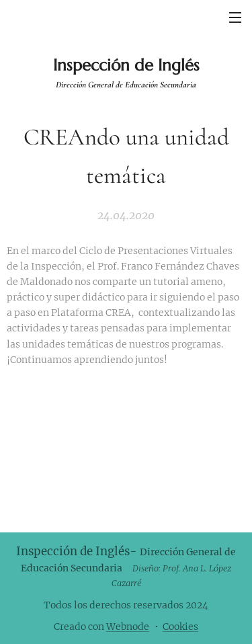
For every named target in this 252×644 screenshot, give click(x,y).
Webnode (128, 627)
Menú (235, 17)
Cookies (180, 627)
